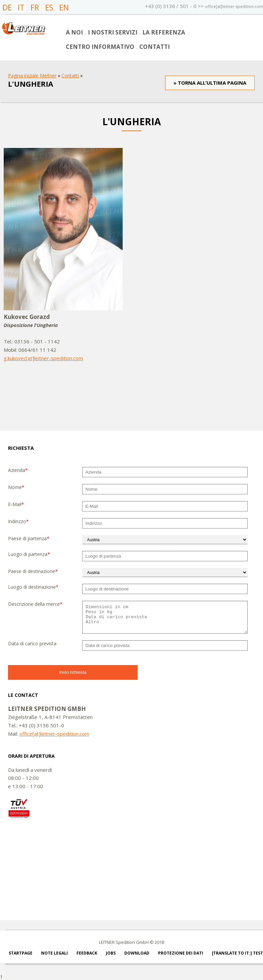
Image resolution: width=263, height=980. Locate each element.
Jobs (111, 953)
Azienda (18, 470)
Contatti (155, 47)
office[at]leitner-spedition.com (234, 7)
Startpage (21, 953)
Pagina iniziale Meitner (32, 75)
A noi (74, 32)
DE (7, 7)
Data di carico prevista (32, 643)
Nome (16, 487)
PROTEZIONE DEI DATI (181, 953)
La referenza (164, 32)
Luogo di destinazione (33, 587)
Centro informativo (100, 47)
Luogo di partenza (29, 554)
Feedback (87, 953)
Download (137, 953)
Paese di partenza (29, 538)
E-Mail (16, 504)
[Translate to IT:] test (237, 953)
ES (49, 7)
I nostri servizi (113, 32)
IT (21, 7)
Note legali (54, 953)
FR (35, 7)
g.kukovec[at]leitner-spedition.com (43, 358)
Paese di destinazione (33, 571)
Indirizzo (18, 521)
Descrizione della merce (35, 604)
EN (64, 7)
